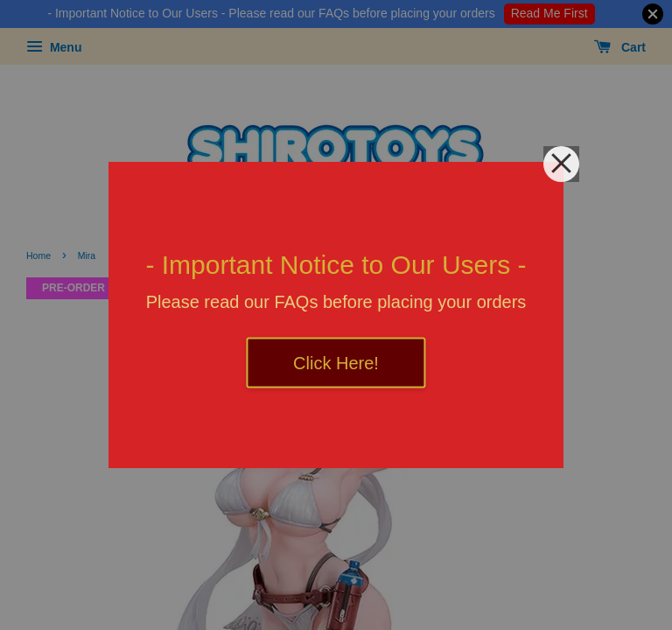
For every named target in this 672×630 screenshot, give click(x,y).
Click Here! (336, 363)
